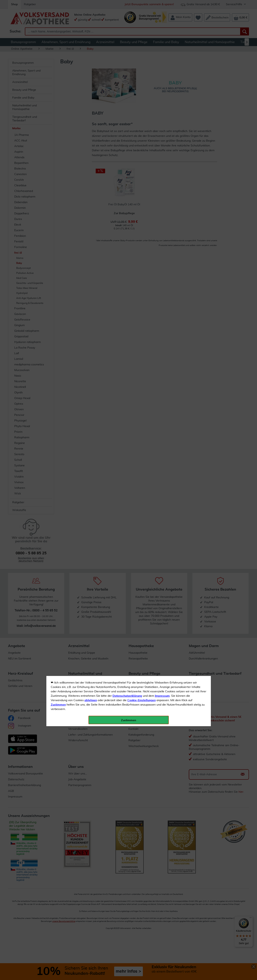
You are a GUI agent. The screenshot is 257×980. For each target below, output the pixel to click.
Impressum (162, 90)
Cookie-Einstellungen (142, 94)
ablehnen (91, 94)
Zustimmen (58, 99)
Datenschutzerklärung (127, 90)
